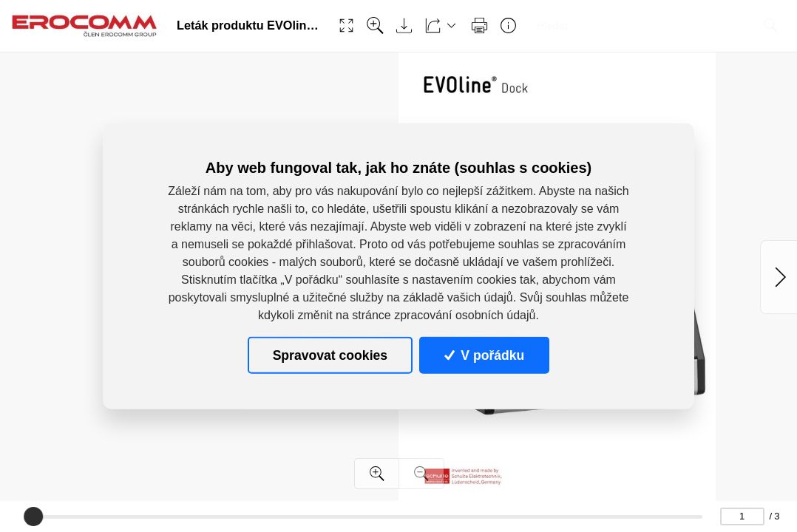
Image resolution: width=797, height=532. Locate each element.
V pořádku (484, 355)
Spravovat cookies (330, 355)
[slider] (33, 516)
